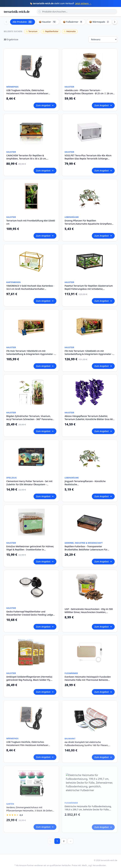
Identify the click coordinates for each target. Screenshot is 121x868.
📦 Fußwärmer (73, 22)
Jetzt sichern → (83, 3)
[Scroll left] (6, 22)
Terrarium (32, 31)
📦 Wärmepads (99, 22)
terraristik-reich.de (17, 12)
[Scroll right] (115, 22)
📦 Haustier (48, 22)
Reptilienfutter (51, 31)
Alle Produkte (23, 22)
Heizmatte (70, 31)
